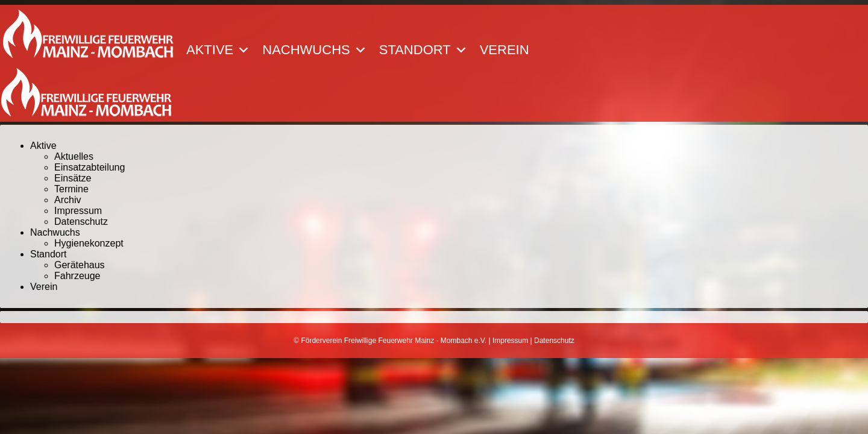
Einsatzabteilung (90, 167)
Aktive (218, 50)
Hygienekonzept (89, 243)
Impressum (78, 211)
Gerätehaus (80, 265)
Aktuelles (74, 156)
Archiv (68, 200)
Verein (505, 50)
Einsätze (73, 178)
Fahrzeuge (77, 276)
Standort (423, 50)
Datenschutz (81, 222)
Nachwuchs (314, 50)
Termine (71, 189)
